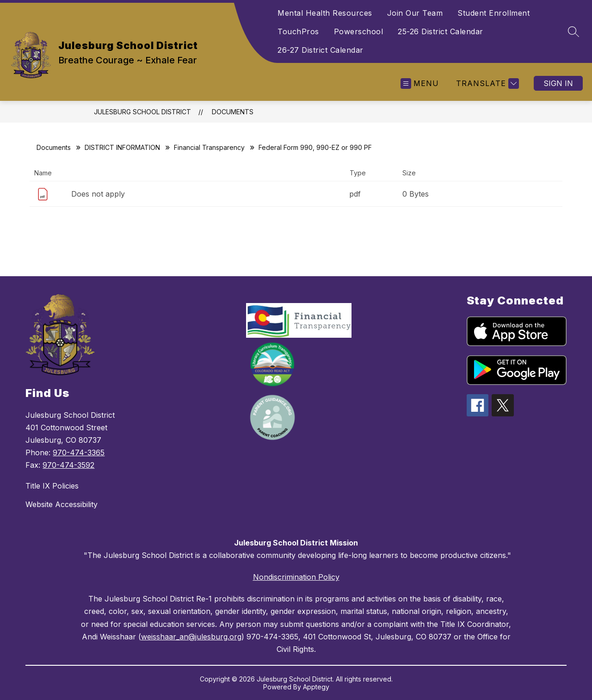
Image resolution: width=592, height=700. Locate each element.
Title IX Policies (52, 486)
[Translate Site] (486, 84)
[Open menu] (420, 84)
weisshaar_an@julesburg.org (191, 637)
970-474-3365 (79, 452)
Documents (233, 112)
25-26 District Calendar (441, 31)
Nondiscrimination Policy (296, 577)
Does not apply (98, 194)
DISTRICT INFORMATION (122, 147)
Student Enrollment (493, 13)
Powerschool (359, 31)
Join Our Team (415, 13)
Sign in (558, 83)
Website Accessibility (62, 504)
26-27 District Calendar (321, 50)
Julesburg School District (142, 112)
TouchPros (298, 31)
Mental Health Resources (325, 13)
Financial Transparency (209, 147)
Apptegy (316, 687)
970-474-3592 (68, 465)
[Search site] (573, 31)
